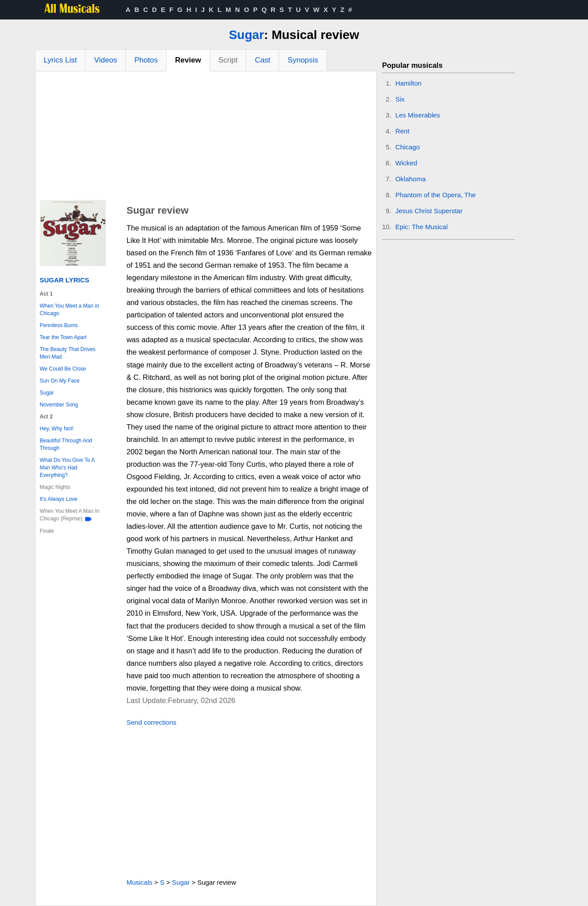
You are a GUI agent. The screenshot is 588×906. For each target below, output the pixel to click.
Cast (263, 60)
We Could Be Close (63, 369)
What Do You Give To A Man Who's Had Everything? (67, 468)
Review (188, 60)
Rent (402, 131)
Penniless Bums (59, 325)
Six (400, 99)
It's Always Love (59, 499)
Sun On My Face (60, 381)
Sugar (246, 35)
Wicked (406, 163)
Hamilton (408, 83)
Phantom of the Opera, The (436, 195)
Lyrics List (60, 60)
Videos (105, 60)
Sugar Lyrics (65, 280)
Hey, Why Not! (57, 429)
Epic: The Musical (421, 227)
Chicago (407, 147)
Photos (146, 60)
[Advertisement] (206, 138)
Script (228, 60)
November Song (59, 405)
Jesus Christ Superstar (429, 211)
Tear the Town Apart (63, 337)
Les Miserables (418, 115)
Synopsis (303, 60)
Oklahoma (410, 179)
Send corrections (151, 722)
